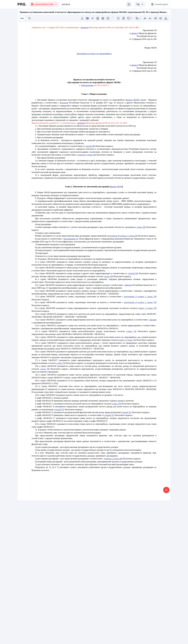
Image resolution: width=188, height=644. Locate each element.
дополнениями (87, 85)
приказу (135, 33)
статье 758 (117, 404)
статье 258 (108, 276)
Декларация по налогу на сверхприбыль (94, 54)
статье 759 (61, 363)
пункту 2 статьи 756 (127, 340)
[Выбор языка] (140, 4)
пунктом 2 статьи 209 (113, 459)
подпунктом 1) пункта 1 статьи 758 (140, 297)
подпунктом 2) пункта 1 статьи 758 (140, 302)
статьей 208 (90, 146)
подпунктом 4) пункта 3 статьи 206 (122, 236)
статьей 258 (133, 273)
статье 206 (141, 227)
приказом (85, 27)
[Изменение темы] (129, 4)
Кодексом (64, 103)
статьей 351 (109, 415)
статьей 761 (59, 409)
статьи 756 (131, 331)
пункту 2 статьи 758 (147, 308)
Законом (128, 285)
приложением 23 (71, 239)
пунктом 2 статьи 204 (87, 155)
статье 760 (45, 369)
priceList (66, 4)
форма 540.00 (132, 100)
